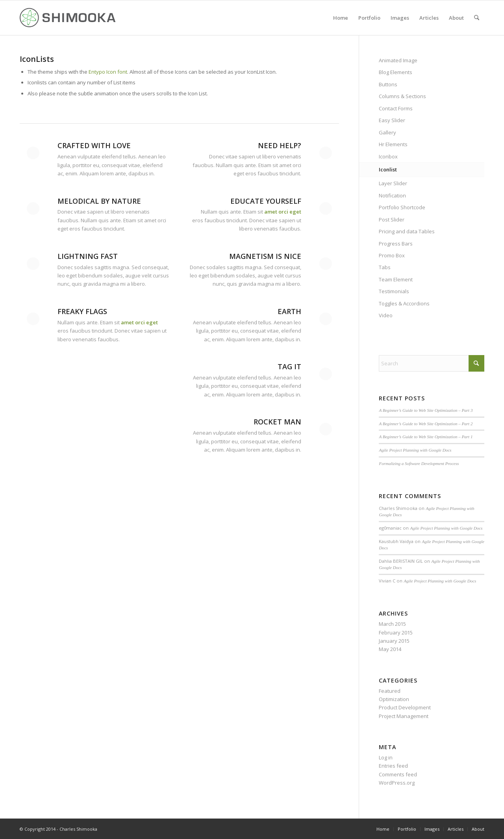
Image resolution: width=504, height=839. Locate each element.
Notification (392, 195)
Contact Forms (396, 108)
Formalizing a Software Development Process (419, 463)
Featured (390, 691)
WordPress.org (397, 783)
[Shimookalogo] (68, 18)
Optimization (394, 699)
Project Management (404, 716)
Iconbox (388, 156)
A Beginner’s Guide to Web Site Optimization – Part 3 (426, 410)
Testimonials (394, 291)
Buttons (388, 84)
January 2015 (394, 641)
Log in (386, 757)
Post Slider (392, 220)
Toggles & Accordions (404, 303)
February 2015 (396, 633)
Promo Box (392, 255)
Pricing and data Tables (407, 231)
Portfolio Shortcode (402, 207)
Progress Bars (396, 244)
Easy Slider (392, 120)
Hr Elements (393, 144)
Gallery (387, 132)
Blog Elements (396, 72)
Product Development (405, 707)
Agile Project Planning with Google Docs (415, 450)
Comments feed (398, 774)
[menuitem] (341, 18)
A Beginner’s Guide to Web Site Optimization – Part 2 (426, 424)
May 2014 (390, 649)
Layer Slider (393, 183)
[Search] (477, 18)
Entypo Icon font (108, 72)
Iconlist (388, 169)
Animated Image (398, 60)
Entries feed (393, 766)
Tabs (385, 267)
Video (386, 315)
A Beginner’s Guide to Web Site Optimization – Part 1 (426, 437)
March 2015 (392, 624)
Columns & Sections (402, 96)
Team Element (396, 279)
